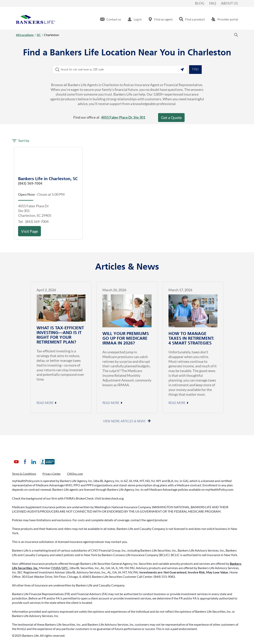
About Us (230, 4)
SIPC (65, 568)
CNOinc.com (75, 474)
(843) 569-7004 (30, 184)
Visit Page (29, 231)
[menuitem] (111, 19)
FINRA (56, 568)
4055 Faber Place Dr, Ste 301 (123, 117)
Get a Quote (171, 117)
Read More (45, 403)
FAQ (213, 4)
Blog (200, 4)
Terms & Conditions (24, 474)
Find (195, 70)
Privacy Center (52, 474)
